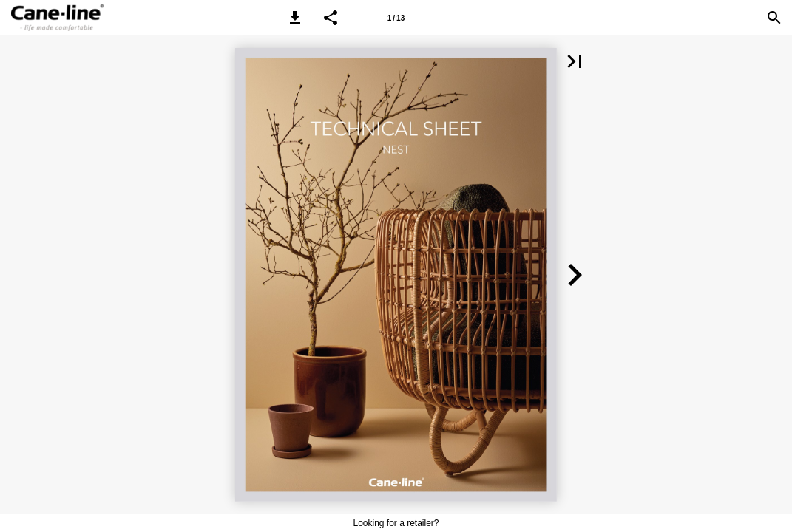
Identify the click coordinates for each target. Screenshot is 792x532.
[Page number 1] (396, 18)
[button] (295, 18)
